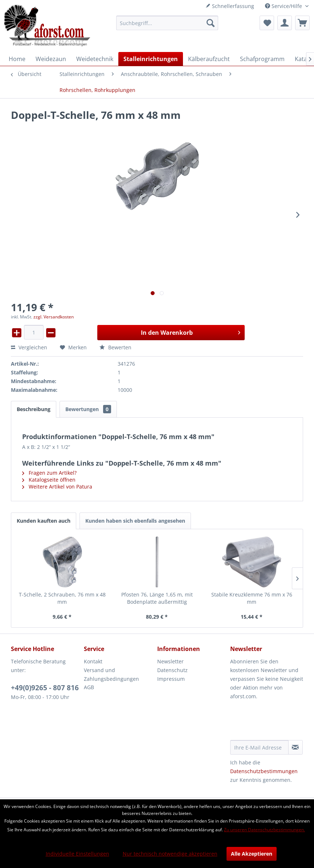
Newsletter (170, 661)
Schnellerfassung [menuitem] (230, 6)
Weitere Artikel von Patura (57, 487)
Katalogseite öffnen (49, 480)
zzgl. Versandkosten (54, 317)
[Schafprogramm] (262, 59)
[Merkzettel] (267, 23)
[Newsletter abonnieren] (295, 747)
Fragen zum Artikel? (49, 473)
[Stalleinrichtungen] (151, 59)
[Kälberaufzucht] (209, 59)
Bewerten (115, 347)
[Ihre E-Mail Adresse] (259, 747)
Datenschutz (172, 670)
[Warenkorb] (302, 23)
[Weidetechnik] (95, 59)
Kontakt (93, 661)
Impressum (171, 679)
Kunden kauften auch (44, 521)
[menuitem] (167, 23)
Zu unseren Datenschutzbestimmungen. (264, 830)
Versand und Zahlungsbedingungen (111, 674)
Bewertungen (88, 409)
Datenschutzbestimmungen (264, 771)
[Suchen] (211, 23)
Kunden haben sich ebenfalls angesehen (135, 521)
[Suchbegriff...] (167, 23)
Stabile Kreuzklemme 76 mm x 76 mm (252, 598)
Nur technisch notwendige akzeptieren (170, 854)
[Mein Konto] (285, 23)
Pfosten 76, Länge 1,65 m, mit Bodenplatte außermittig (157, 598)
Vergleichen (29, 347)
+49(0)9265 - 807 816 (45, 688)
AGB (89, 687)
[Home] (17, 59)
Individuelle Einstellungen (78, 854)
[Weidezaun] (51, 59)
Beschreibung (34, 409)
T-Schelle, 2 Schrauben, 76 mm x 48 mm (62, 598)
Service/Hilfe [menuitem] (284, 6)
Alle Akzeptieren (252, 854)
